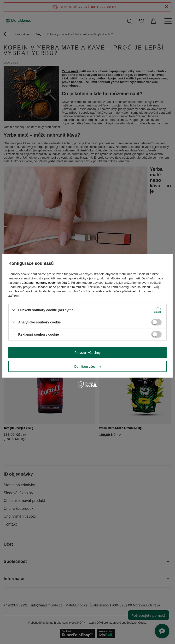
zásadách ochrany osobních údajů (45, 283)
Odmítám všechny (88, 366)
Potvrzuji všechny (88, 352)
